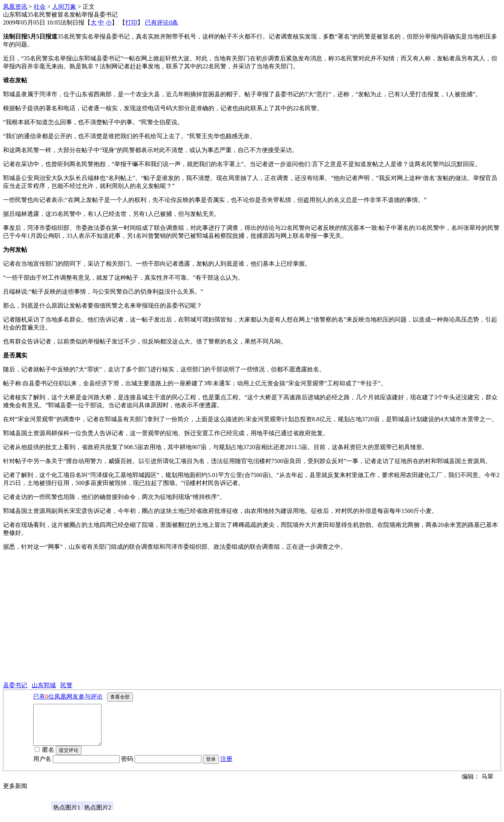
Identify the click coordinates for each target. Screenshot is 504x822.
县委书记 (15, 685)
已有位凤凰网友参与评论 (68, 697)
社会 (40, 7)
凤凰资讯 (15, 7)
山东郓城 (44, 685)
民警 (66, 685)
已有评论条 (161, 22)
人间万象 (64, 7)
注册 (226, 767)
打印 (131, 22)
